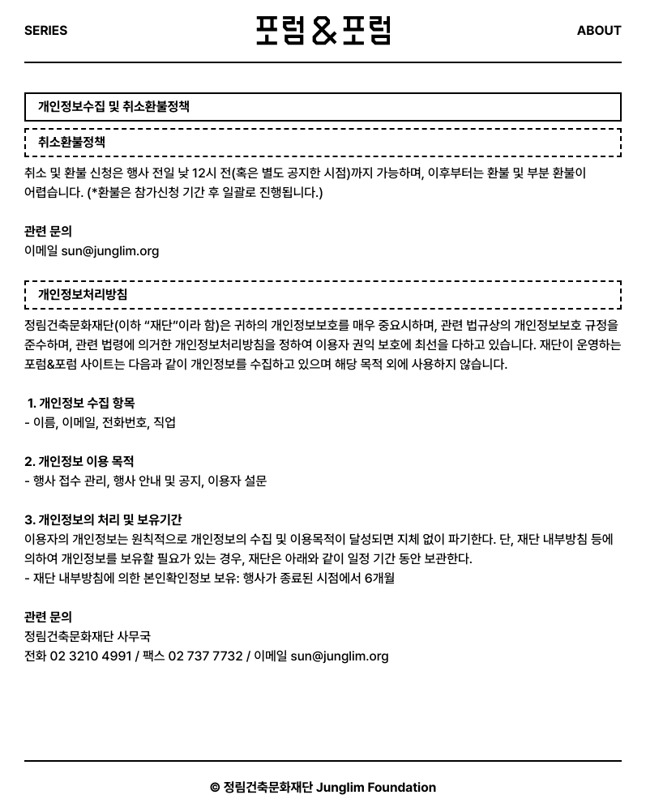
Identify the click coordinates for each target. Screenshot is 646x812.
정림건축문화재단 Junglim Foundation (330, 787)
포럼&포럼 (323, 31)
